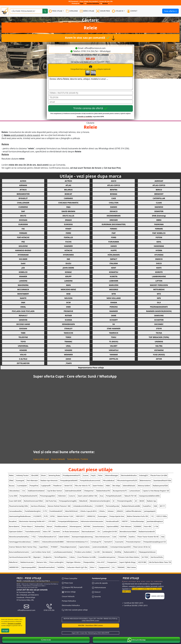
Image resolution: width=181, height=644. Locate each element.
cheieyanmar (89, 491)
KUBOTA (114, 276)
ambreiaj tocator (22, 475)
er (114, 501)
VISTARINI (159, 350)
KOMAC (68, 272)
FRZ (23, 242)
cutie (114, 537)
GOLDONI (23, 246)
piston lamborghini (56, 562)
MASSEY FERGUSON (159, 285)
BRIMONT (159, 194)
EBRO (159, 220)
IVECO (159, 263)
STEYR (159, 328)
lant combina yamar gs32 (41, 552)
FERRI (68, 233)
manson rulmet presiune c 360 (59, 506)
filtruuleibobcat (109, 481)
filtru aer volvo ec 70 (82, 486)
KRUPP (68, 276)
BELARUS (68, 190)
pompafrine (34, 486)
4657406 (87, 526)
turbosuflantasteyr (137, 521)
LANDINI (23, 281)
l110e (156, 526)
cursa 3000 (13, 496)
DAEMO (114, 207)
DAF (23, 211)
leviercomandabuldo (100, 547)
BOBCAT (68, 194)
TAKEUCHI (68, 333)
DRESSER (114, 220)
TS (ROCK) (114, 341)
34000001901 (14, 567)
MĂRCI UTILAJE (87, 11)
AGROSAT (159, 181)
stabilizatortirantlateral (36, 491)
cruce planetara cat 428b (87, 557)
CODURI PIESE (103, 11)
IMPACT (114, 259)
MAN (68, 285)
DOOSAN (23, 220)
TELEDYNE (23, 337)
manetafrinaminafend (47, 567)
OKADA (114, 302)
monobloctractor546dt (128, 532)
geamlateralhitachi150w (162, 481)
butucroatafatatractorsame (19, 552)
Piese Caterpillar (70, 578)
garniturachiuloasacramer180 (20, 557)
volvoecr (111, 511)
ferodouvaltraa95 (112, 521)
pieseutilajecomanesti (68, 547)
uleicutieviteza (14, 491)
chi (99, 532)
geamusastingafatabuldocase (20, 516)
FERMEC (114, 229)
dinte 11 (93, 567)
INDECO (159, 259)
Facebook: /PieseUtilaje (26, 597)
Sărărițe (105, 3)
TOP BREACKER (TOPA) (159, 337)
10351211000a (161, 516)
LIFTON (159, 281)
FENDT (68, 229)
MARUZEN (114, 285)
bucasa (12, 486)
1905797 (125, 521)
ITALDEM (114, 263)
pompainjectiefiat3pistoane (68, 521)
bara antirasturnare (103, 537)
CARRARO (68, 198)
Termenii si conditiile (14, 623)
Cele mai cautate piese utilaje (75, 610)
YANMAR (114, 354)
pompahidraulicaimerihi (29, 496)
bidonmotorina (145, 481)
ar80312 (36, 542)
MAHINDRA (23, 285)
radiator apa (152, 501)
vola (163, 537)
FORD (114, 237)
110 (152, 516)
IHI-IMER (23, 259)
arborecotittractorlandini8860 (53, 542)
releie (11, 475)
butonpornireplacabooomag (82, 537)
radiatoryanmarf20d (160, 486)
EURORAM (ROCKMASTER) (114, 224)
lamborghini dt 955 (110, 532)
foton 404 (147, 526)
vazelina (132, 537)
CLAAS (159, 203)
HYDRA (159, 250)
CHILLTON (114, 203)
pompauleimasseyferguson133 (155, 542)
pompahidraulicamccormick (90, 481)
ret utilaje (116, 486)
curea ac (72, 496)
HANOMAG (159, 246)
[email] (90, 102)
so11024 (145, 557)
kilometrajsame (75, 526)
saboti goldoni (64, 537)
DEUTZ (23, 216)
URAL (68, 346)
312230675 (99, 506)
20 (136, 501)
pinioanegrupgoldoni (48, 496)
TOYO (23, 341)
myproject (37, 557)
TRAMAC (68, 341)
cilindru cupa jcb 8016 (88, 511)
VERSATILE (114, 350)
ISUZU (68, 263)
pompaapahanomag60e (68, 501)
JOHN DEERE (68, 268)
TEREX (68, 337)
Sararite (96, 597)
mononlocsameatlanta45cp (19, 537)
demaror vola (42, 562)
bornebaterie (107, 552)
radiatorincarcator (27, 562)
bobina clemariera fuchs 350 (137, 516)
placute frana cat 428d (159, 475)
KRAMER (23, 276)
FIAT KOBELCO (159, 233)
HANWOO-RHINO (23, 250)
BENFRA (114, 190)
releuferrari (13, 562)
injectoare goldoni (16, 532)
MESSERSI (114, 289)
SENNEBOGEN (68, 324)
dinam (43, 475)
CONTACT (132, 11)
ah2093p (118, 552)
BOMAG (114, 194)
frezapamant (112, 562)
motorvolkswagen (112, 475)
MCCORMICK (23, 289)
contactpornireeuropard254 (120, 547)
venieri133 (68, 486)
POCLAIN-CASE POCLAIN (23, 311)
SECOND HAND (23, 324)
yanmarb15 (108, 542)
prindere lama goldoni (83, 552)
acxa (102, 496)
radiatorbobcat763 (103, 491)
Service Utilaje (69, 592)
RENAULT (23, 315)
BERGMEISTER (23, 194)
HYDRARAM (23, 255)
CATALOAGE (72, 11)
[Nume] (90, 93)
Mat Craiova (132, 567)
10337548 (123, 537)
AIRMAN (23, 185)
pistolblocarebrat (61, 526)
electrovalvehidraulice (129, 475)
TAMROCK (114, 333)
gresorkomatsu (98, 526)
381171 (162, 506)
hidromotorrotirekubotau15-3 (77, 542)
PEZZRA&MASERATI (159, 307)
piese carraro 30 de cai (142, 547)
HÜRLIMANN (114, 255)
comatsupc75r (96, 542)
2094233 (120, 511)
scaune (86, 475)
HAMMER (68, 246)
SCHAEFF (114, 320)
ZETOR (159, 359)
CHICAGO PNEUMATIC (68, 203)
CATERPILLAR (159, 198)
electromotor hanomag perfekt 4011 (32, 521)
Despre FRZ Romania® (72, 587)
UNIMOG (159, 341)
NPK (159, 298)
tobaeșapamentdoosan (147, 552)
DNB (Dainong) (159, 216)
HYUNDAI (159, 255)
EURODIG (68, 224)
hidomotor (62, 496)
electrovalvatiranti (88, 532)
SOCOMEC (159, 324)
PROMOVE (68, 311)
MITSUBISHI (159, 289)
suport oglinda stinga (127, 562)
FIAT (114, 233)
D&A (68, 207)
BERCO (159, 190)
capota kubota (84, 547)
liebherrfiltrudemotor (133, 511)
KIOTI (159, 268)
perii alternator (32, 481)
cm (113, 567)
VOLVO (23, 354)
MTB (114, 294)
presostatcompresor (133, 542)
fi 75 (45, 511)
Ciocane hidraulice (93, 3)
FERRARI (159, 229)
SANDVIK (23, 320)
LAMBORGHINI (159, 276)
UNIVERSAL (23, 346)
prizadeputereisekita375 (72, 475)
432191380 (142, 562)
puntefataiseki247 (56, 511)
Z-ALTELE (23, 359)
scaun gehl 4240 (15, 501)
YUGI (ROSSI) (159, 354)
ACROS (23, 181)
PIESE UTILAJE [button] (56, 11)
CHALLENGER (23, 203)
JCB (23, 268)
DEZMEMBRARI (114, 216)
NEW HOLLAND (114, 298)
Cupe (82, 3)
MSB (68, 294)
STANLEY (68, 328)
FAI (23, 229)
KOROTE (159, 272)
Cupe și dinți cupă (41, 459)
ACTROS (68, 181)
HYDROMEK (68, 255)
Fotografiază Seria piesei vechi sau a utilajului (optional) (99, 70)
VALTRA (159, 346)
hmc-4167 (101, 562)
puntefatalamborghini (33, 511)
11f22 (34, 537)
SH (114, 324)
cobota (72, 557)
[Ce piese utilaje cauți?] (26, 11)
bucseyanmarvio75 (120, 491)
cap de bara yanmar (55, 491)
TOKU (114, 337)
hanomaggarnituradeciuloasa (20, 542)
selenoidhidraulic (129, 486)
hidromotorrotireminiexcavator (92, 521)
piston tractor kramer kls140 (148, 537)
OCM (68, 302)
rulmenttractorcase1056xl (33, 501)
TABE (23, 333)
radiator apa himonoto (49, 481)
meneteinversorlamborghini (100, 501)
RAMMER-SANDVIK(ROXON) (159, 311)
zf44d (11, 481)
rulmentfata (40, 526)
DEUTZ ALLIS (68, 216)
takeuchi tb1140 (130, 496)
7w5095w (61, 567)
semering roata (54, 475)
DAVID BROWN (68, 211)
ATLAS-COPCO (114, 185)
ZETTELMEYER (23, 363)
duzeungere (102, 516)
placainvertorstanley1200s (19, 506)
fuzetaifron (147, 506)
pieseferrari (58, 486)
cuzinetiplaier (22, 486)
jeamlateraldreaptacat (155, 521)
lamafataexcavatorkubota (63, 552)
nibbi (108, 486)
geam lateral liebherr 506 (87, 496)
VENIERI (23, 350)
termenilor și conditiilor (84, 117)
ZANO (68, 359)
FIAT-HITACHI (23, 237)
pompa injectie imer (117, 516)
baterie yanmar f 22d (65, 516)
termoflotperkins (60, 557)
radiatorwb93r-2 (130, 552)
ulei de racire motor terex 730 (160, 562)
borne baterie (14, 526)
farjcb (93, 475)
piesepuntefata (89, 562)
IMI (68, 259)
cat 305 (97, 552)
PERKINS (114, 307)
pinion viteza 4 (27, 526)
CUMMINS (23, 207)
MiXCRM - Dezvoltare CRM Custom (90, 625)
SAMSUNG (159, 315)
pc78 (46, 516)
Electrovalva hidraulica (71, 605)
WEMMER (68, 354)
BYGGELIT (23, 198)
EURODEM (23, 224)
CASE (114, 198)
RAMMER (114, 311)
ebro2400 (35, 475)
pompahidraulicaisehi (114, 496)
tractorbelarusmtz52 (33, 532)
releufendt (83, 501)
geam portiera (98, 486)
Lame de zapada (100, 583)
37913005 (52, 521)
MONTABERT (23, 294)
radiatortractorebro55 (147, 532)
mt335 (142, 501)
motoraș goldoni (144, 486)
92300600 (138, 526)
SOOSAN (23, 328)
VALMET (114, 346)
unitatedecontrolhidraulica (83, 506)
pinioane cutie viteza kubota (129, 557)
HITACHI (68, 250)
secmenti (57, 532)
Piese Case (67, 583)
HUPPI (114, 250)
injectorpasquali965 (29, 567)
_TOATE (68, 363)
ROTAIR (68, 315)
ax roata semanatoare (71, 532)
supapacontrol (104, 567)
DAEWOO (159, 207)
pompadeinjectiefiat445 (69, 481)
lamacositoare (135, 491)
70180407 (54, 547)
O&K (23, 302)
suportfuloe (44, 547)
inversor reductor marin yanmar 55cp (23, 547)
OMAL (23, 307)
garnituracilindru (157, 557)
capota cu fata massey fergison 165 (156, 491)
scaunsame (119, 542)
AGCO (114, 181)
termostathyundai (113, 506)
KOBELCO (23, 272)
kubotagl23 (144, 475)
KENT (114, 268)
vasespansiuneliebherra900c (150, 496)
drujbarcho (48, 557)
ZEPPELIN (114, 359)
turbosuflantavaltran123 (47, 537)
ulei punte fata (51, 501)
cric (24, 491)
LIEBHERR (114, 281)
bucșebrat (13, 521)
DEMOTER (159, 211)
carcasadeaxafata (16, 511)
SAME (114, 315)
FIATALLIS (68, 237)
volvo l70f (47, 532)
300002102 (91, 516)
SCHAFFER (159, 320)
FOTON (159, 237)
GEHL (159, 242)
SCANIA (68, 320)
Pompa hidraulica (69, 601)
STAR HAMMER (114, 328)
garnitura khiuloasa (38, 506)
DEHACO (114, 211)
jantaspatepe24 (150, 511)
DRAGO (68, 220)
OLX (159, 302)
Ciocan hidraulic (58, 459)
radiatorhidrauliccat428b (131, 506)
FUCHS (68, 242)
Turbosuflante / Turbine (78, 459)
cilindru (102, 511)
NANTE (23, 298)
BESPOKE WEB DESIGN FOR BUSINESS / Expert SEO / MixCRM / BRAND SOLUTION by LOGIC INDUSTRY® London (90, 620)
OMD (68, 307)
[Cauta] (45, 11)
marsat (49, 526)
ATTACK (23, 190)
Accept (5, 631)
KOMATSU (114, 272)
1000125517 (80, 516)
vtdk (155, 506)
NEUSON (68, 298)
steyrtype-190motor (74, 562)
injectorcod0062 (113, 526)
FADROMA (159, 224)
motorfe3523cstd (71, 511)
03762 (52, 516)
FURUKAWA (114, 242)
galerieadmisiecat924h (73, 491)
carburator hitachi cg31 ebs (77, 567)
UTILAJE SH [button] (118, 11)
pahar (100, 475)
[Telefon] (90, 97)
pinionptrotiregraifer (125, 501)
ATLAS (68, 185)
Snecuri (96, 592)
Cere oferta (170, 11)
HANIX (114, 246)
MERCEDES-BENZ (68, 289)
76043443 (121, 567)
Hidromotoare (99, 587)
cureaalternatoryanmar (107, 557)
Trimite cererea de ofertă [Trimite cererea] (91, 109)
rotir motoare (126, 526)
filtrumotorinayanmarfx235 (127, 481)
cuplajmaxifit (46, 486)
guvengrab (20, 481)
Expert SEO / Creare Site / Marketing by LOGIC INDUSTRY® (90, 633)
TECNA (159, 333)
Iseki (23, 263)
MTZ (159, 294)
